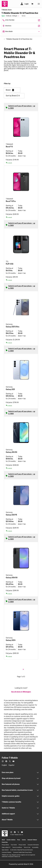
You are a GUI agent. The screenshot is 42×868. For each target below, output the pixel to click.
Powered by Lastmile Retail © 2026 (21, 864)
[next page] (23, 670)
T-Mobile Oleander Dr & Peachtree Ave (19, 39)
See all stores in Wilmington (21, 692)
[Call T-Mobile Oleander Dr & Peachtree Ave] (21, 20)
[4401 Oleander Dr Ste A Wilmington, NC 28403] (21, 26)
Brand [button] (8, 90)
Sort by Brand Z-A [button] (14, 96)
